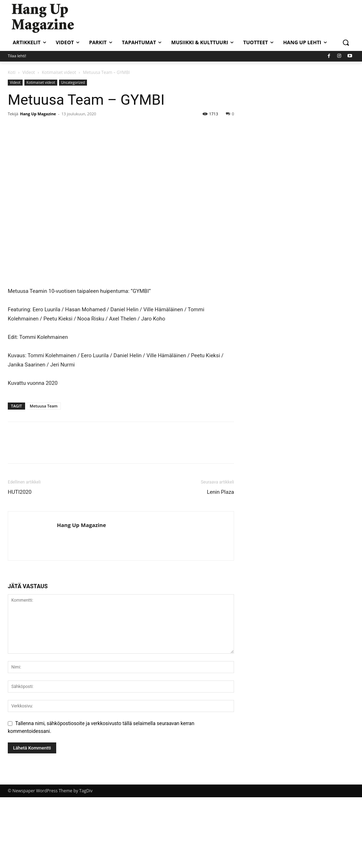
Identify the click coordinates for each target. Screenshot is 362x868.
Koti (12, 72)
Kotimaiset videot (59, 72)
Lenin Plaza (220, 492)
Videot (29, 72)
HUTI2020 (20, 492)
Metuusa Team (44, 406)
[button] (346, 42)
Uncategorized (73, 82)
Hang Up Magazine (38, 114)
